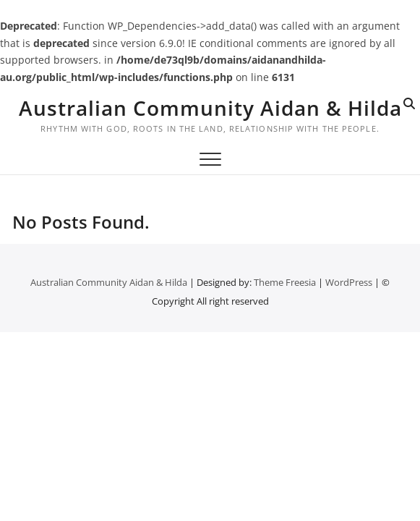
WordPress (349, 282)
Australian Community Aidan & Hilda (210, 108)
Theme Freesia (285, 282)
